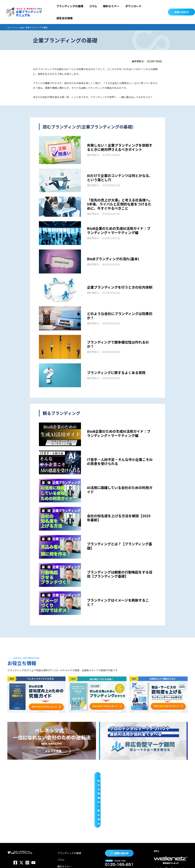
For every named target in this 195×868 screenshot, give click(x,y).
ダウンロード (63, 811)
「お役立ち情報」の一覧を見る (98, 764)
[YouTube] (33, 804)
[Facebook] (15, 804)
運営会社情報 (63, 817)
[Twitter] (21, 804)
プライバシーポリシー (19, 862)
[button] (181, 6)
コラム (60, 798)
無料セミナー (63, 805)
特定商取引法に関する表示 (49, 862)
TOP (9, 15)
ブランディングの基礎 (22, 15)
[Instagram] (27, 804)
